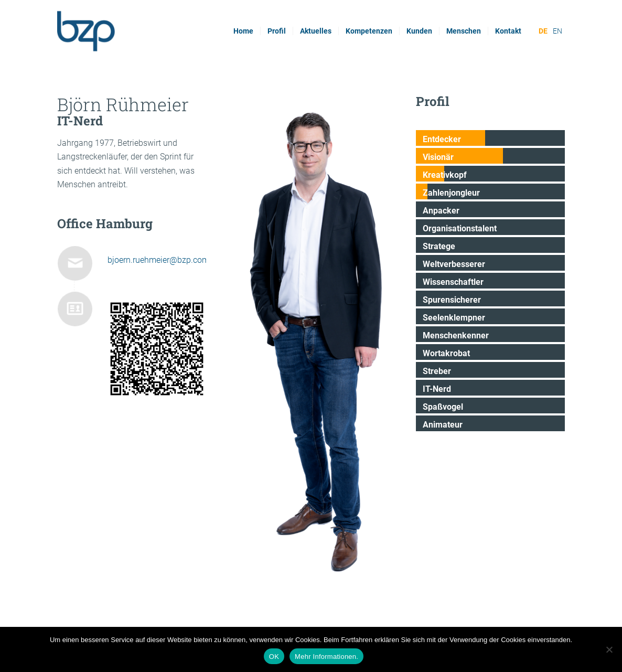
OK (274, 657)
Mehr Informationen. (326, 657)
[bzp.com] (125, 31)
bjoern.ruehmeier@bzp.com (158, 260)
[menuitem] (243, 31)
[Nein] (609, 649)
